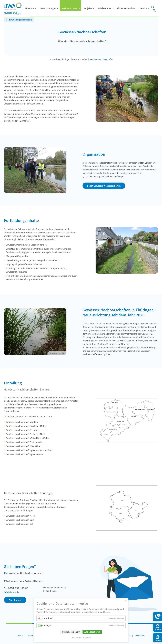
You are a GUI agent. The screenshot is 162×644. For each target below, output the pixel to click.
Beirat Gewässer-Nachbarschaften (104, 186)
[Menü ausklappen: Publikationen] (113, 8)
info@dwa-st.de (12, 592)
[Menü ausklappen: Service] (149, 8)
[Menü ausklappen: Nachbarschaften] (80, 8)
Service (144, 8)
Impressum (87, 638)
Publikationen (105, 8)
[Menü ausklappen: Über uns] (36, 8)
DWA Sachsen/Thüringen (59, 59)
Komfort (48, 618)
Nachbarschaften (70, 8)
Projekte (88, 8)
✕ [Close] (125, 601)
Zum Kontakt (15, 600)
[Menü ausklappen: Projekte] (94, 8)
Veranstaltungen (48, 8)
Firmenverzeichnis (126, 8)
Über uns (30, 8)
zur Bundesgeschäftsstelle (20, 20)
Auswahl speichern (71, 632)
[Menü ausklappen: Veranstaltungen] (58, 8)
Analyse (47, 625)
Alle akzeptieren (92, 632)
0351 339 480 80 (18, 588)
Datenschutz (76, 638)
